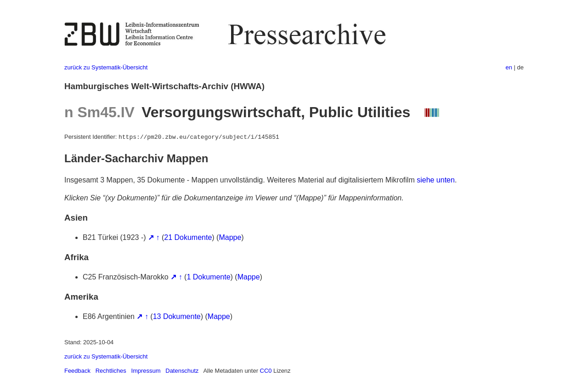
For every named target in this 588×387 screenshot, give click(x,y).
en (509, 67)
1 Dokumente (208, 277)
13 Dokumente (177, 316)
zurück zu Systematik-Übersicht (106, 67)
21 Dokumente (188, 237)
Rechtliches (111, 371)
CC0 (266, 371)
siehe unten (436, 180)
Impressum (146, 371)
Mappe (230, 237)
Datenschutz (182, 371)
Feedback (77, 371)
